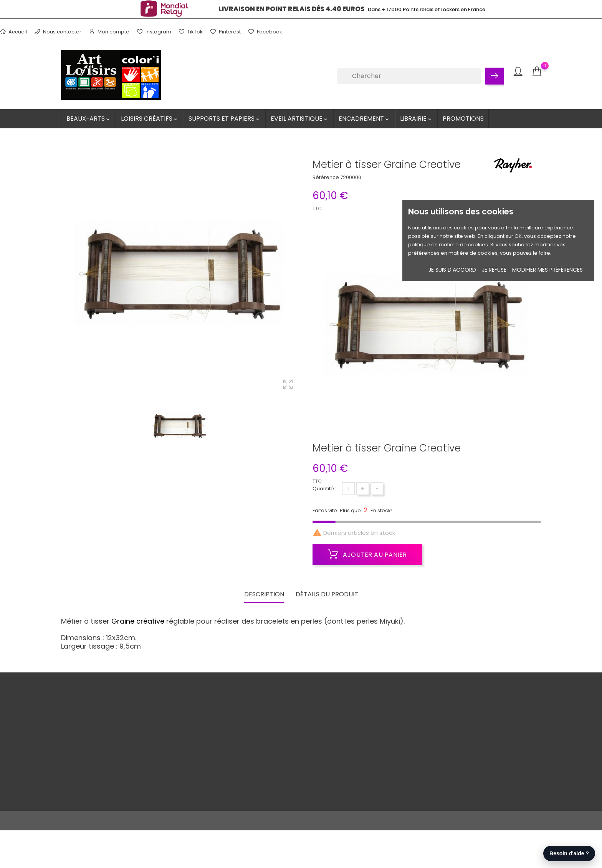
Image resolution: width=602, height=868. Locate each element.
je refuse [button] (494, 270)
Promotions (463, 119)
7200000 (351, 177)
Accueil (13, 32)
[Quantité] (348, 489)
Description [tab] (264, 593)
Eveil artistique (300, 119)
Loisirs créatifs (150, 119)
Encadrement (364, 119)
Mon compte (109, 32)
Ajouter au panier (367, 554)
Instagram (154, 32)
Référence (326, 177)
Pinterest (226, 32)
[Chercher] (409, 76)
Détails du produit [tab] (327, 593)
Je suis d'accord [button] (452, 270)
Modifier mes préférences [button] (547, 270)
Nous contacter (58, 32)
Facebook (265, 32)
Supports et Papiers (225, 119)
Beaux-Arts (89, 119)
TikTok (191, 32)
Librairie (416, 119)
